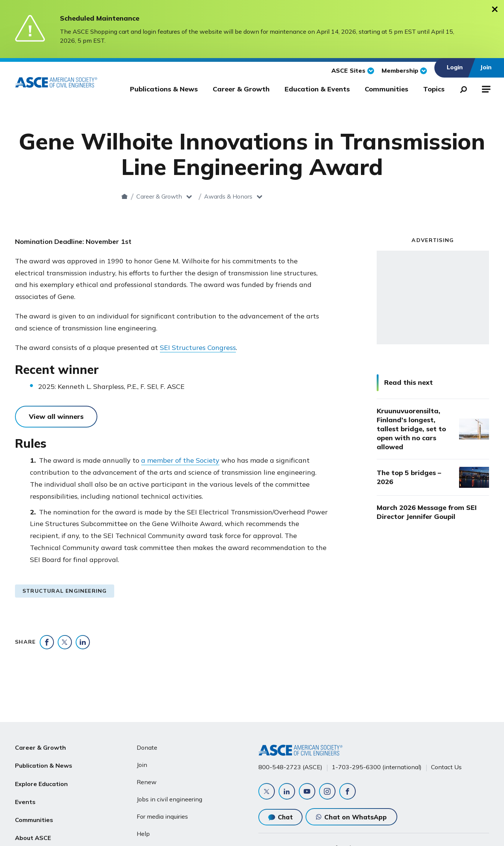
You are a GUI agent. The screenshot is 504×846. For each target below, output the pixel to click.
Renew (147, 782)
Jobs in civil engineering (169, 799)
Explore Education (41, 783)
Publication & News (44, 765)
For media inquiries (162, 816)
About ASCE (33, 837)
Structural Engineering (65, 591)
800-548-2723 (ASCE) (290, 767)
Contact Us (446, 767)
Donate (147, 747)
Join (142, 765)
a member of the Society (180, 460)
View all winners (56, 416)
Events (25, 801)
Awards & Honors (287, 196)
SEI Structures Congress (198, 348)
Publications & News (164, 89)
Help (143, 834)
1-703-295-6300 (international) (377, 767)
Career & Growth (241, 89)
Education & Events (317, 89)
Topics (434, 89)
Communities (386, 89)
